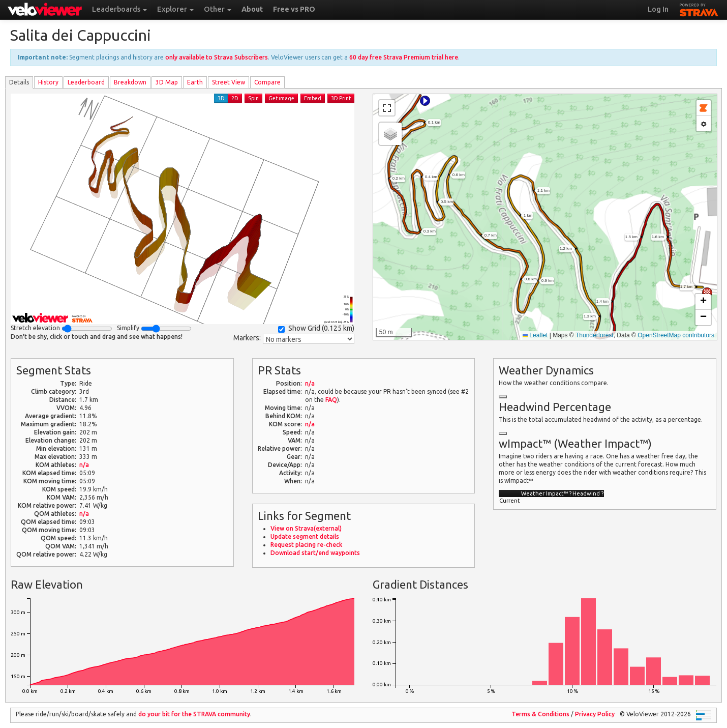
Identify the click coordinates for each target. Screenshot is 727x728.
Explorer (175, 9)
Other (218, 9)
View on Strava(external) (306, 528)
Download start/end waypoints (315, 553)
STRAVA (699, 9)
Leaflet (535, 335)
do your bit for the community (194, 714)
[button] (425, 101)
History (48, 82)
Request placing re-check (306, 545)
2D (235, 98)
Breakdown (130, 82)
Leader (86, 82)
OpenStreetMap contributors (676, 335)
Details (19, 82)
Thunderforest (595, 335)
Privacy (595, 714)
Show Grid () (316, 328)
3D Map (167, 82)
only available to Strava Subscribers (217, 57)
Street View (229, 82)
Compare (267, 82)
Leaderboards (119, 9)
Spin (253, 98)
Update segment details (305, 536)
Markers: (247, 338)
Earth (195, 82)
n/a (84, 465)
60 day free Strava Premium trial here (404, 57)
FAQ (331, 400)
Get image (281, 98)
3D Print (341, 98)
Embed (313, 98)
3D (221, 98)
